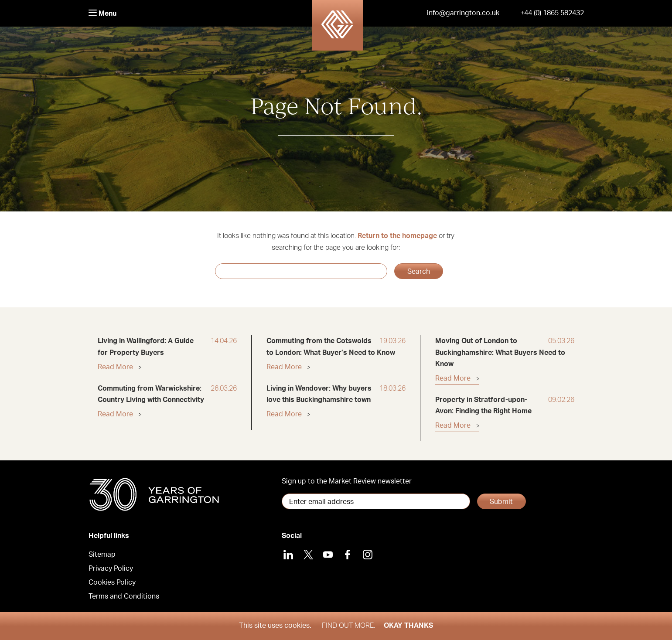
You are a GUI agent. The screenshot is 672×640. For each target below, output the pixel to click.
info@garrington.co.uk (463, 13)
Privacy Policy (111, 569)
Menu (102, 13)
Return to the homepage (397, 236)
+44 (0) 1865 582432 (552, 13)
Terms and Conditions (124, 596)
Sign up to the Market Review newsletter (347, 481)
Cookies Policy (112, 582)
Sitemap (102, 555)
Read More (115, 367)
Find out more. (348, 626)
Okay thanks (408, 626)
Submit (501, 502)
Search (419, 272)
